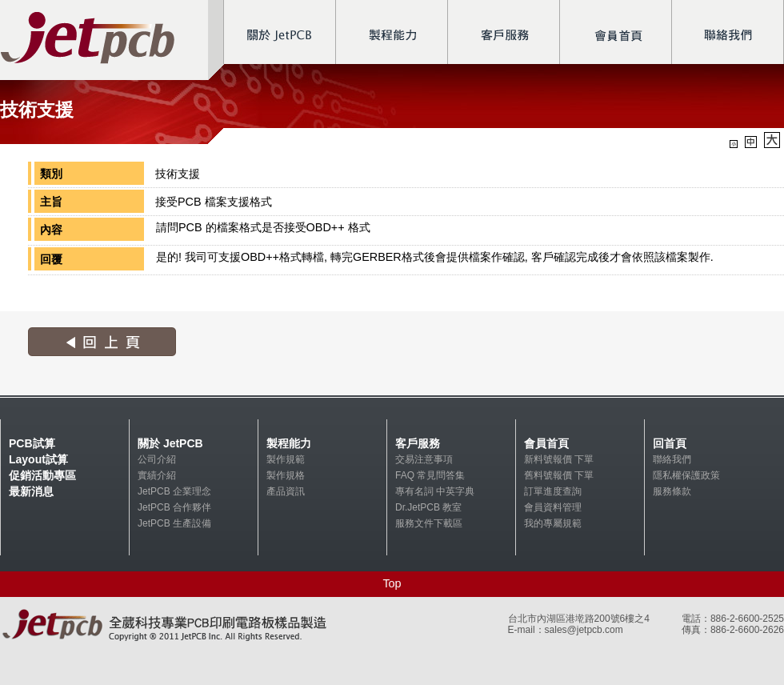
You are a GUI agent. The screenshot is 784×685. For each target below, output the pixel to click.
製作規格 (286, 475)
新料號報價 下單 (559, 459)
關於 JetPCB (170, 443)
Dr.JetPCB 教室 (428, 507)
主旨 (51, 202)
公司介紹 (157, 459)
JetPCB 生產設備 (174, 523)
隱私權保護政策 (686, 475)
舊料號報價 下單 (559, 475)
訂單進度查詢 (553, 491)
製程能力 (289, 443)
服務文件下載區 (429, 523)
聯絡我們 (672, 459)
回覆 (51, 259)
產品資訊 (286, 491)
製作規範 (286, 459)
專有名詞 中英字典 (435, 491)
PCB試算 (32, 443)
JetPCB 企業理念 (174, 491)
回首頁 (670, 443)
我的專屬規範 (553, 523)
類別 (51, 174)
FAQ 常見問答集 (430, 475)
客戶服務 (418, 443)
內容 (51, 230)
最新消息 (31, 491)
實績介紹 (157, 475)
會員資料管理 (553, 507)
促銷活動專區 (42, 475)
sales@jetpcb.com (584, 630)
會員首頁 (546, 443)
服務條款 (672, 491)
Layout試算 (38, 459)
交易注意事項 (424, 459)
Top (392, 583)
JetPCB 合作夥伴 (174, 507)
